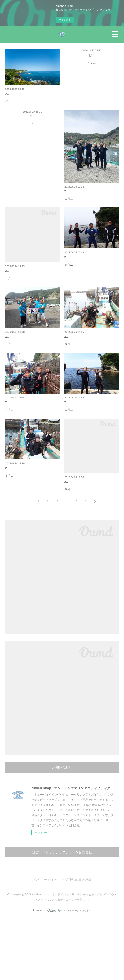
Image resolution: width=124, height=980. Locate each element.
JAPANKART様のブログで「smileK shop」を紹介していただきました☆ (28, 109)
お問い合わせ (92, 55)
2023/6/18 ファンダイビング (83, 533)
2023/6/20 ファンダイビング (83, 443)
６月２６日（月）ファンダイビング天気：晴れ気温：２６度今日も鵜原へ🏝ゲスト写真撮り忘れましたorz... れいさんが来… (32, 304)
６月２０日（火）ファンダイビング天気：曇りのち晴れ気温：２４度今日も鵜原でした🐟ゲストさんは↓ (91, 456)
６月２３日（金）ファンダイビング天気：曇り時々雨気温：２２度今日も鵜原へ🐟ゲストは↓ (91, 380)
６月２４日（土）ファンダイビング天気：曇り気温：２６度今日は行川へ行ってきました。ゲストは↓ (32, 380)
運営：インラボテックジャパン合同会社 (62, 913)
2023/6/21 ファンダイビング (23, 443)
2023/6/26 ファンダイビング (23, 291)
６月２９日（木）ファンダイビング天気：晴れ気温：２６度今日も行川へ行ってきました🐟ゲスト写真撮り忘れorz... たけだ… (32, 139)
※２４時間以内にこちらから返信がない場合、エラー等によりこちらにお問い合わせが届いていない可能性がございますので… (92, 68)
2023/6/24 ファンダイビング (23, 367)
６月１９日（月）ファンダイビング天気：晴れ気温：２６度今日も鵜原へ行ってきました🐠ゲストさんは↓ (32, 532)
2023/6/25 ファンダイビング (83, 277)
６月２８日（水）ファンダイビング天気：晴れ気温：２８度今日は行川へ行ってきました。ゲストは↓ (91, 214)
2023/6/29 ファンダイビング (32, 127)
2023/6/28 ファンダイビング (83, 201)
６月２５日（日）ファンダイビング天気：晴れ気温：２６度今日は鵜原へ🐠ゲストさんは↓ (91, 290)
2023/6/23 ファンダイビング (83, 367)
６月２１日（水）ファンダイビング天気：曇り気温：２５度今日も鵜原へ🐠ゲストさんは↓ (32, 456)
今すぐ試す (65, 20)
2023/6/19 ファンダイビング (23, 519)
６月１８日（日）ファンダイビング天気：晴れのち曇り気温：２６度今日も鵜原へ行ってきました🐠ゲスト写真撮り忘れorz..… (92, 546)
